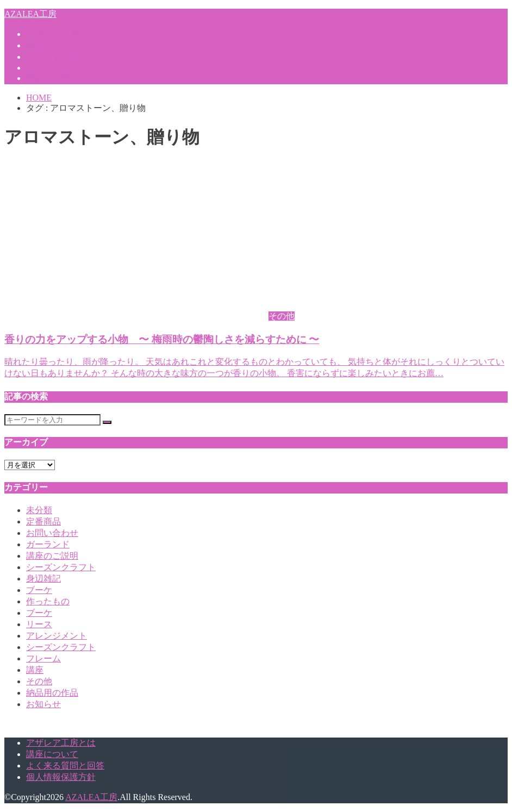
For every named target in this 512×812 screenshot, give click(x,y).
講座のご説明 (52, 556)
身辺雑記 (43, 579)
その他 (39, 681)
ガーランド (48, 544)
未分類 (39, 510)
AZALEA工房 (30, 14)
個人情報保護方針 (61, 777)
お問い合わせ (52, 533)
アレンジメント (57, 636)
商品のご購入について (70, 78)
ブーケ (39, 590)
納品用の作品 (52, 693)
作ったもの (48, 601)
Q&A (36, 68)
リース (39, 624)
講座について (52, 45)
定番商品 (43, 521)
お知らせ (43, 704)
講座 (35, 670)
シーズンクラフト (61, 567)
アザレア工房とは (61, 34)
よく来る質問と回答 (65, 766)
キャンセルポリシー (65, 57)
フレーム (43, 658)
